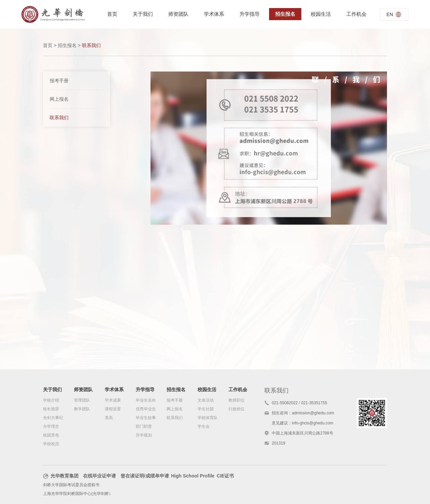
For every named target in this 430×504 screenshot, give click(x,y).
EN (394, 14)
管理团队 (82, 400)
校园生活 (321, 14)
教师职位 (236, 400)
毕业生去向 (146, 400)
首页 (112, 14)
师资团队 (178, 14)
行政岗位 (236, 409)
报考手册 (59, 81)
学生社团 (206, 409)
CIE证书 (225, 476)
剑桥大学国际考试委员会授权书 (71, 485)
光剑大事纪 (53, 418)
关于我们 (143, 14)
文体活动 (206, 400)
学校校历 (51, 444)
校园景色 (51, 435)
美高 (109, 418)
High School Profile (193, 476)
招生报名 (285, 14)
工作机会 (356, 14)
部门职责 (144, 426)
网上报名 (59, 99)
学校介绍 (51, 400)
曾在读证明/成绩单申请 (145, 476)
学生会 (204, 426)
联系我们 (59, 118)
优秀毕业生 (146, 409)
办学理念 (51, 426)
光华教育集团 (61, 476)
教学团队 (82, 409)
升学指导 (250, 14)
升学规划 (144, 435)
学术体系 (214, 14)
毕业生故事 (146, 418)
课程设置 (113, 409)
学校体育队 (208, 418)
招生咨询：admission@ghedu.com (303, 413)
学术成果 (113, 400)
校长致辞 (51, 409)
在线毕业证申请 (99, 476)
